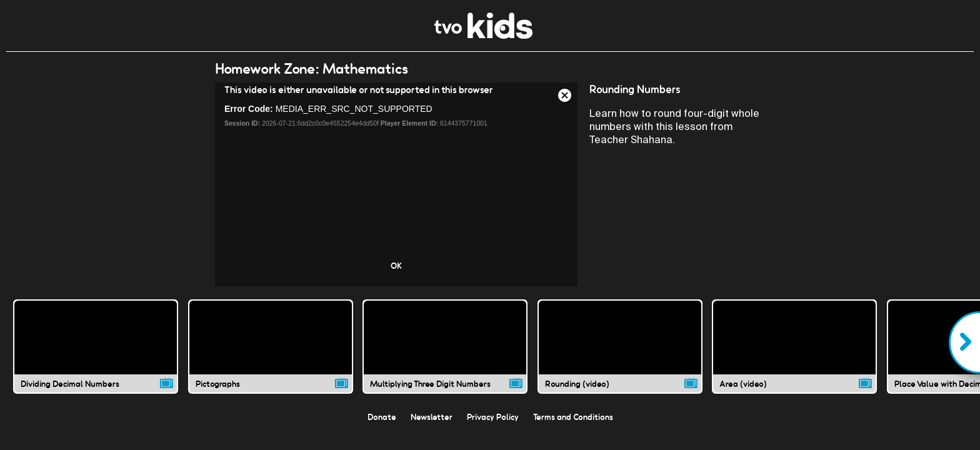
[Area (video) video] (794, 346)
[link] (483, 35)
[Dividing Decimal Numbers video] (96, 346)
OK (396, 266)
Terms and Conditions (573, 417)
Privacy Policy (493, 417)
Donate (382, 417)
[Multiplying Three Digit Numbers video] (445, 346)
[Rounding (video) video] (620, 346)
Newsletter (432, 417)
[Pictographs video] (271, 346)
